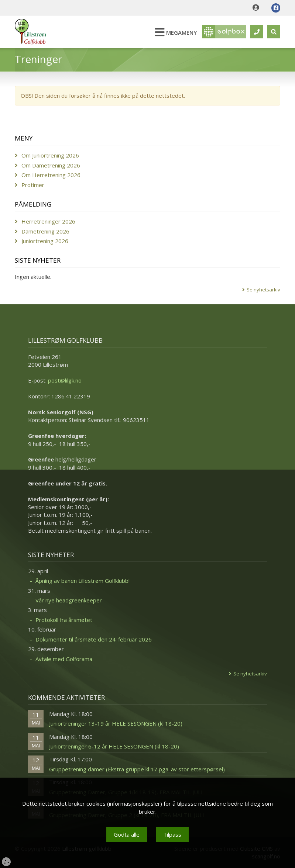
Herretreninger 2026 (48, 221)
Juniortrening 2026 (45, 241)
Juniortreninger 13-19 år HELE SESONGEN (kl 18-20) (116, 723)
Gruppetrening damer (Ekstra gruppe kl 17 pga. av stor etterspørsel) (137, 769)
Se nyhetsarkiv (263, 290)
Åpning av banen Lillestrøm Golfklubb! (83, 581)
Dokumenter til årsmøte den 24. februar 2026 (94, 639)
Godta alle (127, 834)
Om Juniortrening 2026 (50, 155)
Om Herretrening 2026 (51, 175)
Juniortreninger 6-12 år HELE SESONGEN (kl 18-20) (114, 746)
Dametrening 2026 (45, 231)
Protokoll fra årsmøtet (64, 620)
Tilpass (172, 834)
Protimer (33, 185)
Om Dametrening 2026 (51, 165)
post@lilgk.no (65, 380)
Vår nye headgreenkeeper (69, 600)
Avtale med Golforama (64, 659)
